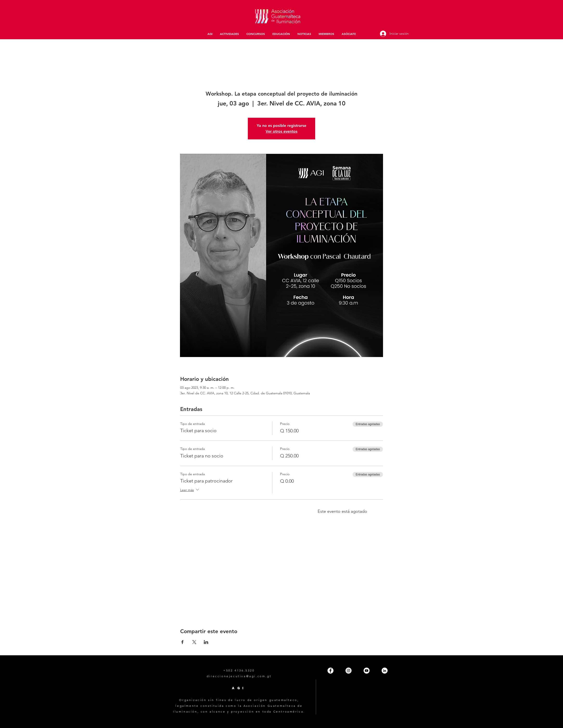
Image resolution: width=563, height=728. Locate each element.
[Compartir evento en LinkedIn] (206, 642)
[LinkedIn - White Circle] (385, 671)
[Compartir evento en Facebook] (182, 642)
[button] (229, 34)
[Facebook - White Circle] (330, 671)
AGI (239, 688)
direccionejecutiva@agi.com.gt (239, 676)
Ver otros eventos (281, 131)
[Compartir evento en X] (194, 642)
